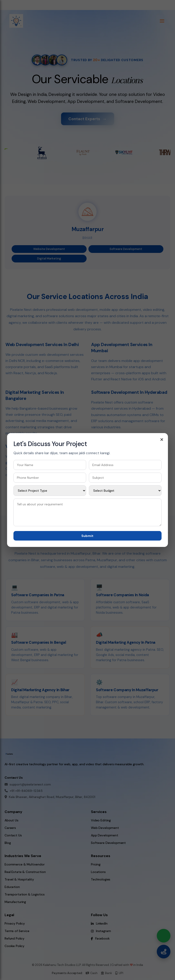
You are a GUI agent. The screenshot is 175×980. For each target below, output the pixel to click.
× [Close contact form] (162, 439)
